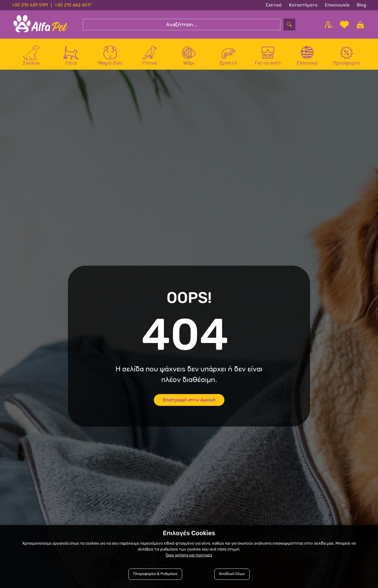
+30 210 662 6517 (73, 5)
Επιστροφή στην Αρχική (189, 400)
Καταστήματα (303, 5)
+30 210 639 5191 (30, 5)
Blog (361, 5)
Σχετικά (274, 5)
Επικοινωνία (337, 5)
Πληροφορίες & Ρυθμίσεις (155, 574)
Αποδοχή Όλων (232, 574)
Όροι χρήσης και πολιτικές (189, 555)
